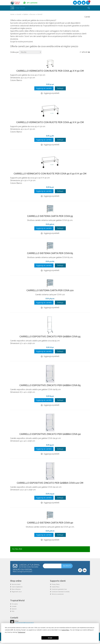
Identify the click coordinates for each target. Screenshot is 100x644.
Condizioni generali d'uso (59, 590)
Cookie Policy (56, 587)
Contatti (14, 607)
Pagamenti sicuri (17, 592)
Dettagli (60, 88)
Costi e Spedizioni (17, 587)
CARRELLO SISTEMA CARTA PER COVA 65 (50, 253)
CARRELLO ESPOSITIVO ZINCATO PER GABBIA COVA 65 (50, 386)
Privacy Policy (56, 585)
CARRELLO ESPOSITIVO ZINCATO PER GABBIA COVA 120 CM (50, 483)
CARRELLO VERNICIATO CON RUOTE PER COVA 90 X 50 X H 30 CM (50, 174)
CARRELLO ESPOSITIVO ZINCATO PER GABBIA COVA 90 (50, 434)
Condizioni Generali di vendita (61, 592)
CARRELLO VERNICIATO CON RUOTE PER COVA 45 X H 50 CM (50, 71)
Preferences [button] (21, 632)
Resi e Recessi (16, 590)
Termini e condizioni (58, 595)
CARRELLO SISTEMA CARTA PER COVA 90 (50, 523)
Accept (50, 638)
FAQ (13, 612)
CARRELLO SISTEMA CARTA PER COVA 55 (50, 216)
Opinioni (14, 609)
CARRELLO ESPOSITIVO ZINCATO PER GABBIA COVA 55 (50, 337)
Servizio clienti (16, 585)
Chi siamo (15, 605)
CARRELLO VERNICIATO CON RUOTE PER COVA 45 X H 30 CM (50, 122)
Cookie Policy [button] (65, 630)
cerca (89, 8)
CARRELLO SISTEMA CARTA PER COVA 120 (50, 291)
